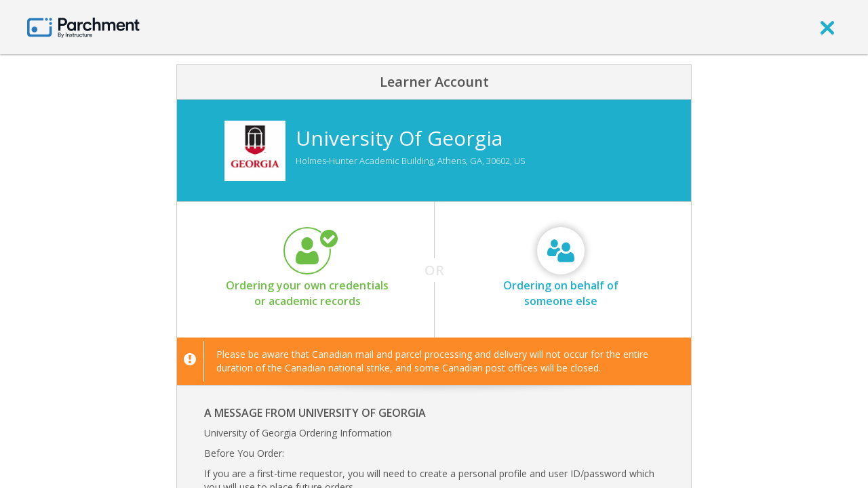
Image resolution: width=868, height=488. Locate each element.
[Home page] (83, 27)
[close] (827, 27)
